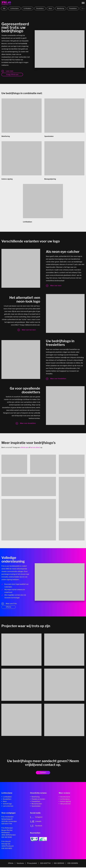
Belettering (61, 8)
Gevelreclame (65, 797)
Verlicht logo (7, 804)
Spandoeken (36, 807)
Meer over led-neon (29, 330)
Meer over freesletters (58, 379)
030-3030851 (73, 864)
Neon (50, 8)
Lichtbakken (28, 8)
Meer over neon (56, 286)
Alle (4, 8)
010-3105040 (59, 864)
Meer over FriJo (11, 604)
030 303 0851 (7, 849)
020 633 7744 (7, 824)
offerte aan (24, 448)
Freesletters (73, 8)
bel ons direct (35, 448)
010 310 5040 (7, 838)
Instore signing (66, 802)
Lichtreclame (15, 8)
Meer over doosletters (28, 424)
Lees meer (10, 71)
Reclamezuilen (37, 804)
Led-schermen (8, 807)
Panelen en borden (38, 800)
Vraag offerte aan (12, 74)
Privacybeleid (32, 864)
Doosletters (40, 8)
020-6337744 (45, 864)
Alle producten (65, 804)
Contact (43, 773)
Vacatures (20, 864)
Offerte (9, 608)
